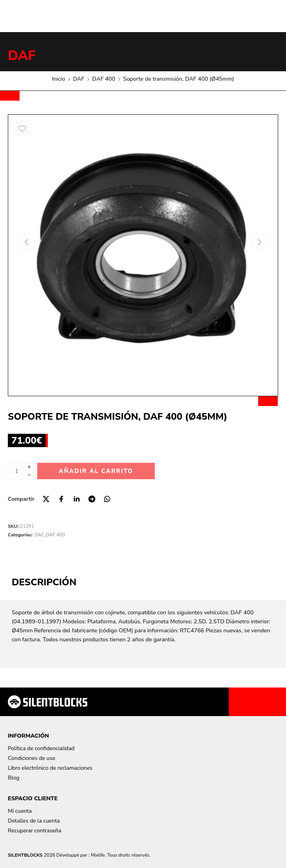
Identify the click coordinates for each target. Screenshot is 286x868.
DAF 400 (104, 79)
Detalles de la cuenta (34, 821)
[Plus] (29, 467)
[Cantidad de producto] (17, 471)
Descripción (44, 582)
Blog (14, 778)
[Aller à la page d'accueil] (48, 702)
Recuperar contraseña (34, 831)
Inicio (59, 79)
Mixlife (98, 855)
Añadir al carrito (96, 471)
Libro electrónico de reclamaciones (50, 768)
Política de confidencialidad (41, 748)
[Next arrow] (259, 242)
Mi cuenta (20, 811)
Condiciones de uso (32, 758)
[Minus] (29, 475)
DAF (22, 56)
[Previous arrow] (27, 242)
